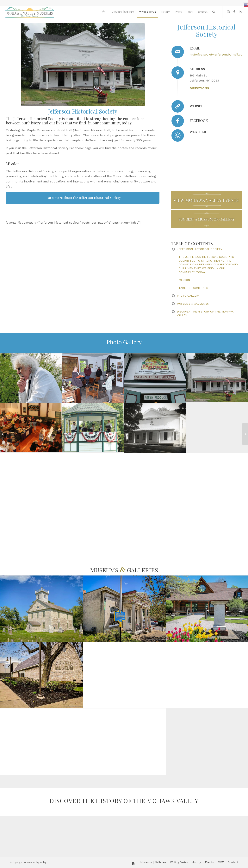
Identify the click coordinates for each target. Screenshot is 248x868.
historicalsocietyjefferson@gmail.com (218, 54)
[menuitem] (104, 12)
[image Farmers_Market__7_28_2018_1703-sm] (155, 378)
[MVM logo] (30, 12)
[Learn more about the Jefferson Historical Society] (83, 198)
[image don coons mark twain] (31, 378)
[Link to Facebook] (234, 12)
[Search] (214, 12)
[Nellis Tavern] (3, 434)
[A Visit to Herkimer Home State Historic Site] (245, 434)
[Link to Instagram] (228, 12)
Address (197, 69)
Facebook (199, 121)
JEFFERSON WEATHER (216, 150)
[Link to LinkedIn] (240, 12)
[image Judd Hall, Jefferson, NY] (217, 378)
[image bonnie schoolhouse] (93, 378)
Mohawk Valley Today (35, 862)
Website (197, 106)
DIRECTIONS (199, 88)
